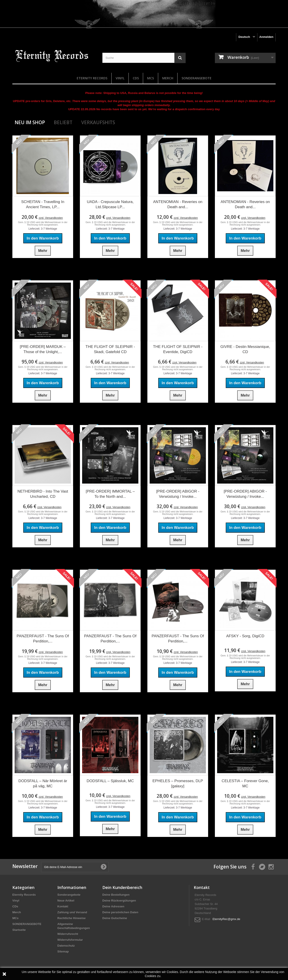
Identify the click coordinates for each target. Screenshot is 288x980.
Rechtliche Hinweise (72, 918)
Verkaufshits (98, 122)
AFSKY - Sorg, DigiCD (245, 636)
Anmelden (266, 37)
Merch (168, 78)
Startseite (19, 930)
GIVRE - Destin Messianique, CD (245, 349)
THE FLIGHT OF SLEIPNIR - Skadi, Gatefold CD (110, 349)
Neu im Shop (30, 122)
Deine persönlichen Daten (120, 912)
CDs (136, 78)
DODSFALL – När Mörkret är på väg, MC (43, 784)
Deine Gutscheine (115, 918)
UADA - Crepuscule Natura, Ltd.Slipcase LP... (110, 204)
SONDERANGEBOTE (197, 78)
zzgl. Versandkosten (51, 218)
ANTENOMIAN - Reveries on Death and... (178, 204)
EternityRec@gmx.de (226, 919)
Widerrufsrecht (68, 934)
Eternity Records (92, 78)
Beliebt (63, 122)
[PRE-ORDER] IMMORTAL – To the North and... (110, 494)
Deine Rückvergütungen (119, 901)
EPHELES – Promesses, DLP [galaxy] (178, 784)
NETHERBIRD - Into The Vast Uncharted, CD (43, 494)
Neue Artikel (66, 901)
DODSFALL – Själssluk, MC (110, 781)
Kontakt (63, 906)
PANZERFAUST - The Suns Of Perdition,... (43, 639)
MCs (151, 78)
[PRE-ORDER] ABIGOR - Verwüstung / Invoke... (178, 494)
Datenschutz (66, 946)
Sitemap (63, 951)
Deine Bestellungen (116, 895)
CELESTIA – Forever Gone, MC (245, 784)
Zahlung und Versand (72, 912)
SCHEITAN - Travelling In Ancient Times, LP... (43, 204)
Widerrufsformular (70, 940)
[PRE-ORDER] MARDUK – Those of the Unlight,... (43, 349)
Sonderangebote (69, 895)
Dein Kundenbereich (122, 887)
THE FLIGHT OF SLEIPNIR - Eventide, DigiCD (178, 349)
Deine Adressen (113, 906)
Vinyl (120, 78)
